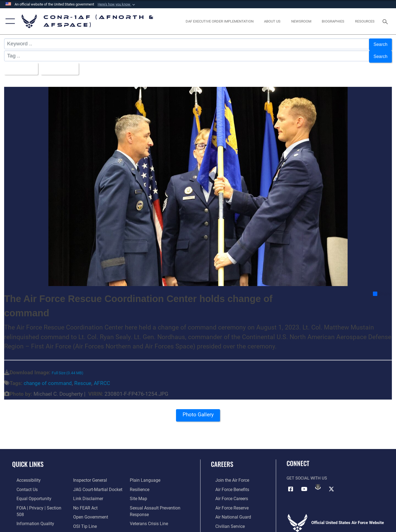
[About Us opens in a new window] (272, 21)
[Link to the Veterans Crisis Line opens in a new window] (150, 509)
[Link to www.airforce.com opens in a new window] (227, 476)
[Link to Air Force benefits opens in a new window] (227, 484)
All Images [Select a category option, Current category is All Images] (22, 65)
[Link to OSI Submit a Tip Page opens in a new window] (83, 512)
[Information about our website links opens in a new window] (86, 484)
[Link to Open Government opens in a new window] (88, 503)
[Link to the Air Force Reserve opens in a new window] (227, 503)
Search (379, 44)
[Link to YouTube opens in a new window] (304, 484)
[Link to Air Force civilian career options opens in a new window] (225, 520)
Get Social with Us (307, 474)
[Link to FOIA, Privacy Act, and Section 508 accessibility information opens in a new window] (37, 503)
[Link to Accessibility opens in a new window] (24, 476)
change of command (48, 379)
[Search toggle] (386, 21)
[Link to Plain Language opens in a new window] (86, 520)
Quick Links (28, 460)
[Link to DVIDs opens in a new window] (318, 483)
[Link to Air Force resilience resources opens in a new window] (141, 476)
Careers (222, 460)
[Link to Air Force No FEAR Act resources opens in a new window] (84, 494)
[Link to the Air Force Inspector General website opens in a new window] (28, 520)
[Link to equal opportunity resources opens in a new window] (28, 494)
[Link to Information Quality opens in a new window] (30, 512)
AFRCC (102, 379)
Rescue (83, 379)
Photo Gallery (198, 412)
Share (382, 289)
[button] (117, 4)
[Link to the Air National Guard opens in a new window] (228, 512)
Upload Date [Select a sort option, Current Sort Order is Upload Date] (66, 65)
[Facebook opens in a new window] (291, 484)
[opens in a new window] (219, 21)
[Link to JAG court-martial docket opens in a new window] (95, 476)
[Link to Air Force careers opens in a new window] (227, 494)
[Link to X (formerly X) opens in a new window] (331, 484)
